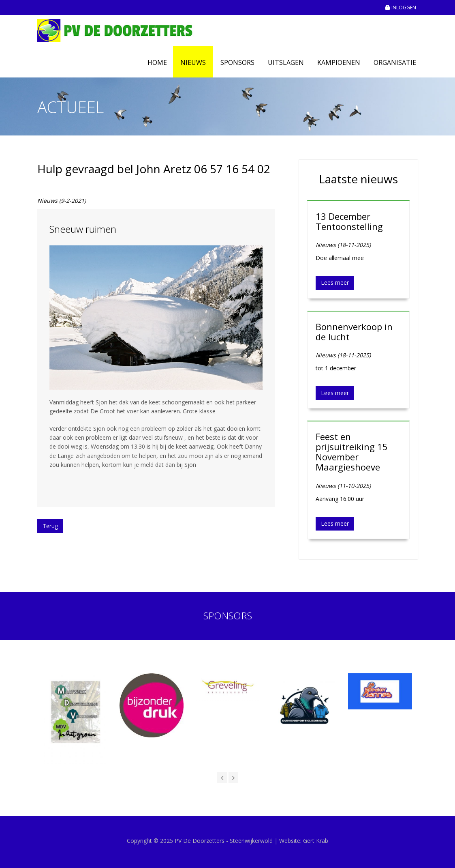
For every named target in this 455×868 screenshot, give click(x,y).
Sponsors (237, 62)
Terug (50, 526)
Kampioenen (339, 62)
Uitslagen (286, 62)
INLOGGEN (401, 8)
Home (157, 62)
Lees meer (335, 283)
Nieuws (193, 62)
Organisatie (395, 62)
